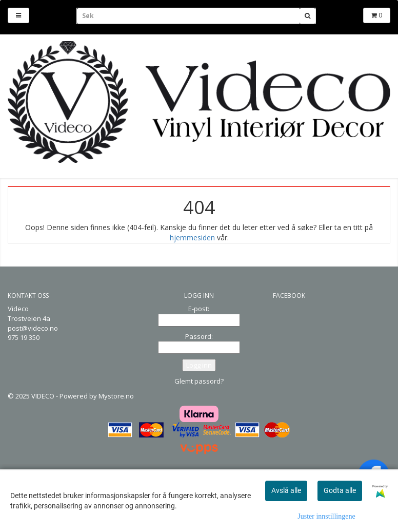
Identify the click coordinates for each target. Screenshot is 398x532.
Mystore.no (116, 396)
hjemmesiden (192, 237)
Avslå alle (286, 490)
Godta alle (340, 490)
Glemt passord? (199, 381)
